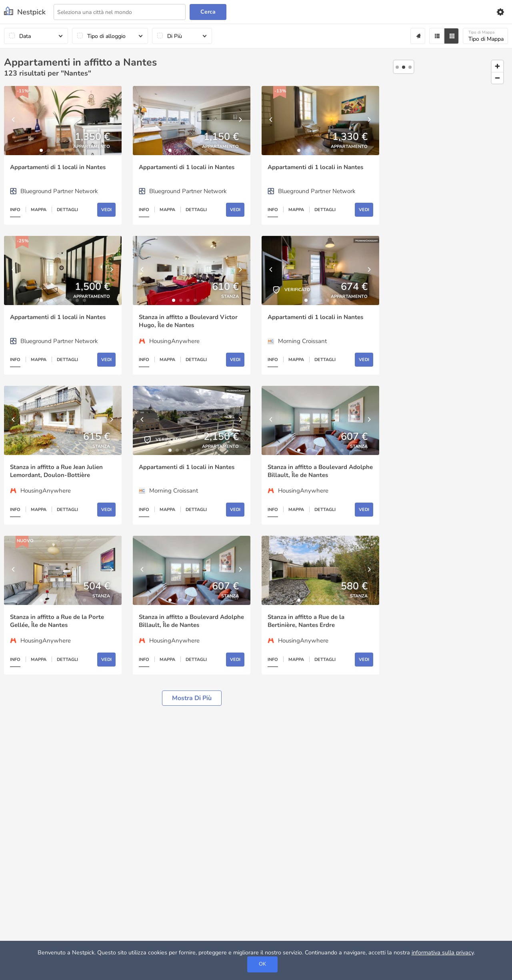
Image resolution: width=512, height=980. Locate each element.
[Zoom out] (497, 78)
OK (262, 964)
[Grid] (451, 36)
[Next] (112, 121)
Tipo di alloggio (106, 36)
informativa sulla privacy (443, 952)
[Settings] (500, 12)
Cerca (208, 12)
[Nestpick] (25, 12)
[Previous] (14, 121)
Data (25, 36)
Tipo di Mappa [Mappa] (486, 36)
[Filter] (437, 36)
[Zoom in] (497, 66)
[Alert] (418, 36)
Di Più (175, 36)
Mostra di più (192, 698)
